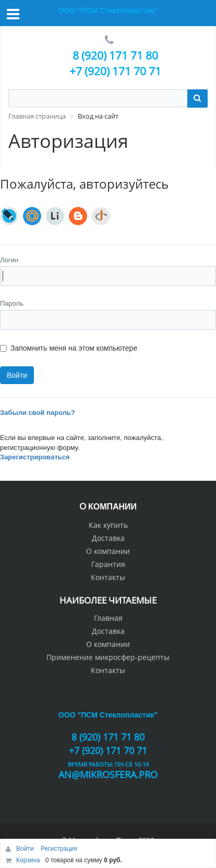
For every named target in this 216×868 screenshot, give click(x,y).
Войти (26, 849)
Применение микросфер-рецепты (108, 657)
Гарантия (108, 564)
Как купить (108, 525)
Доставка (108, 538)
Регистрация (59, 849)
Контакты (108, 577)
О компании (108, 551)
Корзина (28, 860)
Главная (108, 618)
